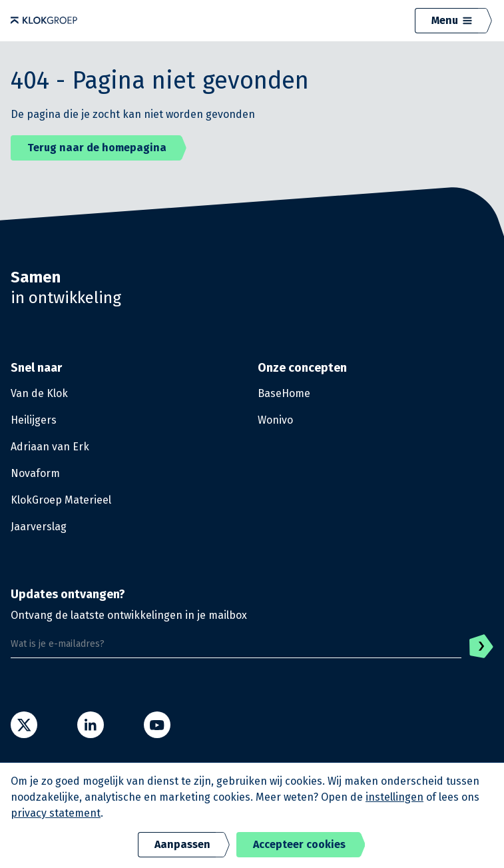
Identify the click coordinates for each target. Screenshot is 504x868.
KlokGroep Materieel (61, 500)
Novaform (35, 473)
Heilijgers (34, 420)
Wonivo (275, 420)
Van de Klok (39, 393)
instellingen (394, 797)
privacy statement (56, 813)
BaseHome (284, 393)
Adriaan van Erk (50, 447)
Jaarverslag (39, 527)
